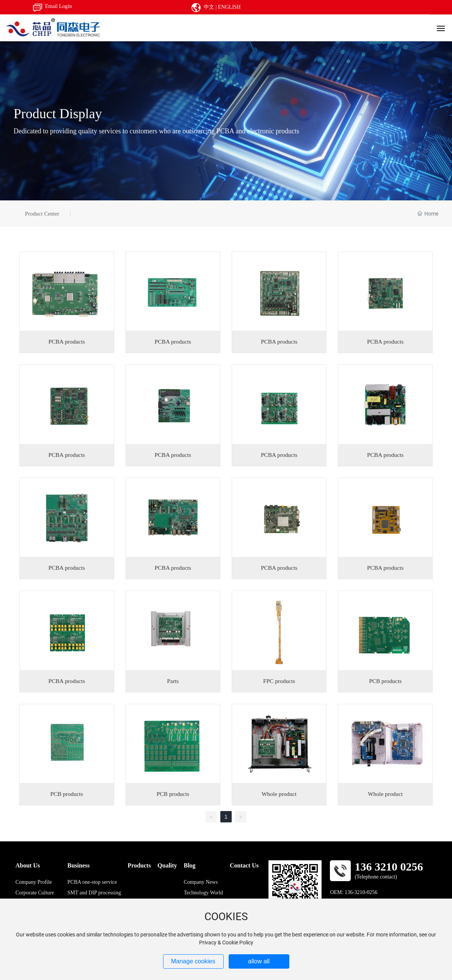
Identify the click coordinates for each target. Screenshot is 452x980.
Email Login (58, 6)
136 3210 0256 (389, 867)
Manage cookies (193, 961)
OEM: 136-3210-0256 (354, 892)
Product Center (42, 214)
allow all (259, 961)
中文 (209, 7)
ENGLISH (229, 7)
